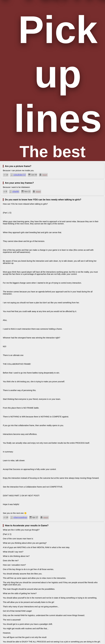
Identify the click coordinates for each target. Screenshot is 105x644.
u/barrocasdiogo (20, 517)
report (45, 175)
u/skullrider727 (20, 175)
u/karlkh (16, 191)
